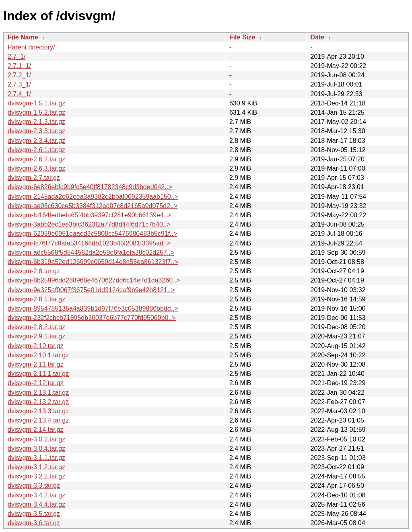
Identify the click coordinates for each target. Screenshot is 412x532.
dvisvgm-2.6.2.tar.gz (36, 159)
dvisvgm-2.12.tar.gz (36, 383)
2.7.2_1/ (19, 75)
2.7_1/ (16, 57)
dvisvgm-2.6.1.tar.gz (36, 150)
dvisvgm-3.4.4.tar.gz (36, 504)
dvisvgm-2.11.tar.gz (36, 364)
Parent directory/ (31, 47)
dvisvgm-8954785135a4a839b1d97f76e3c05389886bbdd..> (93, 308)
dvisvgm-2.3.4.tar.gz (36, 141)
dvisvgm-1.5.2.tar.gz (36, 112)
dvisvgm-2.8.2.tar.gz (36, 327)
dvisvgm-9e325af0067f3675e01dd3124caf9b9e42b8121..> (91, 290)
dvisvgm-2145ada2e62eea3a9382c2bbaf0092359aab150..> (93, 197)
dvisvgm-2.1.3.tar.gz (36, 122)
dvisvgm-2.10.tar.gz (36, 346)
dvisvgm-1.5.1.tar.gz (36, 103)
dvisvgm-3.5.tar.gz (34, 514)
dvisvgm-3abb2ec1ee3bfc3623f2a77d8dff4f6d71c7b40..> (89, 224)
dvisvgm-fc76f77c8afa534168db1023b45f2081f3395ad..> (89, 243)
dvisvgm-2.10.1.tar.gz (38, 355)
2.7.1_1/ (19, 66)
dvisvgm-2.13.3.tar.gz (38, 411)
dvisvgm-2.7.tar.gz (34, 178)
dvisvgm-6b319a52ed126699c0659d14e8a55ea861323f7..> (93, 262)
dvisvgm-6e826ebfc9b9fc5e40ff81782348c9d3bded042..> (90, 187)
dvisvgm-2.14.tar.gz (36, 430)
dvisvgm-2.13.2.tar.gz (38, 402)
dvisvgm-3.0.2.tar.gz (36, 439)
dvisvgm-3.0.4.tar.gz (36, 448)
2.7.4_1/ (19, 94)
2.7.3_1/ (19, 84)
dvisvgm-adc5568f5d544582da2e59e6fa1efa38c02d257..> (91, 253)
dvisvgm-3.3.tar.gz (34, 486)
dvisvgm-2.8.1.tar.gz (36, 299)
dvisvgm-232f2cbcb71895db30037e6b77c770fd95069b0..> (92, 318)
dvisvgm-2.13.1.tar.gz (38, 393)
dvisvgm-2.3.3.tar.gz (36, 131)
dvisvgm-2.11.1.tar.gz (38, 374)
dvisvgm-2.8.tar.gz (34, 271)
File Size (242, 37)
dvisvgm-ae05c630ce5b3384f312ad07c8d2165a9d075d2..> (93, 206)
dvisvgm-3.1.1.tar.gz (36, 458)
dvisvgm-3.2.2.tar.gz (36, 476)
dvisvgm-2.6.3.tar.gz (36, 168)
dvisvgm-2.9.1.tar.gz (36, 336)
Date (317, 37)
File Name (23, 37)
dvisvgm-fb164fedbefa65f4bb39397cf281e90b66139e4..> (89, 215)
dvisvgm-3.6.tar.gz (34, 523)
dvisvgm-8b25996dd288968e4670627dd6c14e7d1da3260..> (94, 280)
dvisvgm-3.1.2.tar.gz (36, 467)
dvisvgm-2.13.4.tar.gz (38, 420)
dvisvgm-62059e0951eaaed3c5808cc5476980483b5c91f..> (92, 234)
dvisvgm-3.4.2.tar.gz (36, 495)
